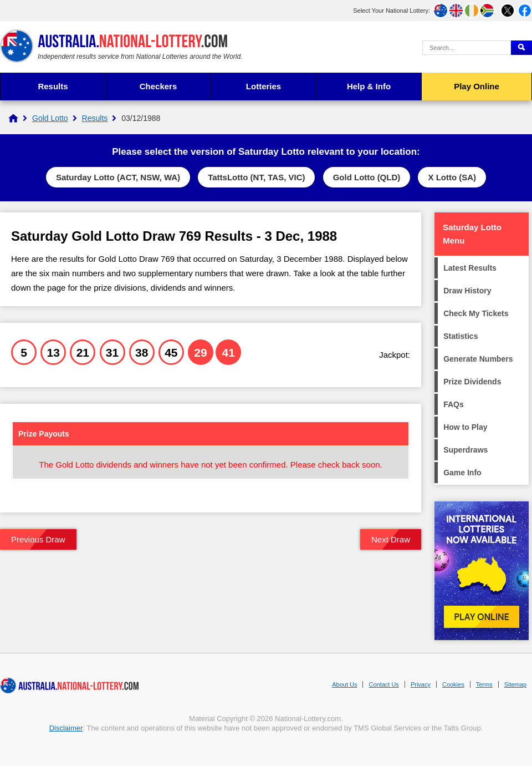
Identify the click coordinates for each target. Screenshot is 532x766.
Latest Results (470, 268)
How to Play (465, 427)
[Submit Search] (521, 48)
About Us (344, 684)
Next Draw (391, 539)
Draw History (467, 291)
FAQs (454, 404)
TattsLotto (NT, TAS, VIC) (256, 177)
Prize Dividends (472, 382)
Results (53, 86)
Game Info (462, 473)
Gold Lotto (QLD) (367, 177)
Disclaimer (66, 728)
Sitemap (515, 684)
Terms (484, 684)
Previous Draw (38, 539)
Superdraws (465, 450)
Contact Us (383, 684)
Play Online (477, 86)
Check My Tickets (476, 313)
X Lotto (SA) (452, 177)
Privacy (421, 684)
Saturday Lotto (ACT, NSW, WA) (118, 177)
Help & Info (369, 86)
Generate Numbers (478, 359)
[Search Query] (467, 48)
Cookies (453, 684)
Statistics (461, 336)
